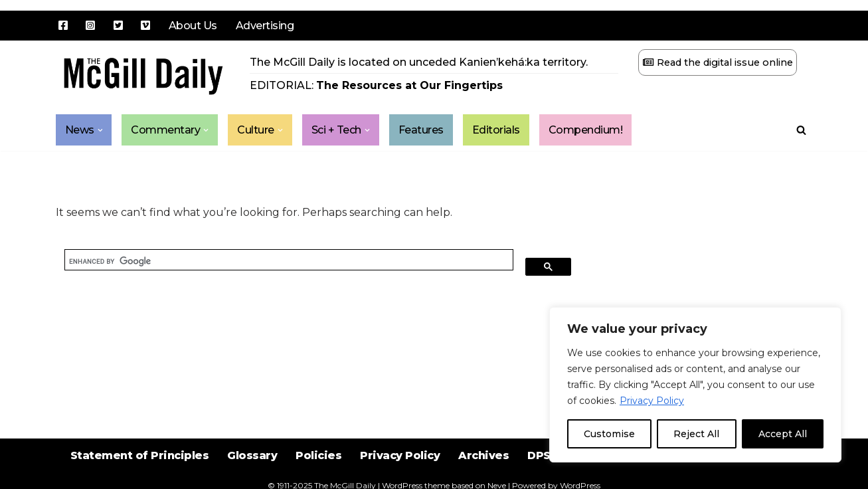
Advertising (265, 26)
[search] (289, 261)
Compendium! (586, 130)
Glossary (252, 455)
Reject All (696, 434)
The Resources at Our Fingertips (409, 85)
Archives (483, 455)
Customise (609, 434)
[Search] (801, 130)
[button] (100, 130)
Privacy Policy (652, 401)
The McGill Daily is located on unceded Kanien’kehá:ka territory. (419, 62)
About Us (193, 26)
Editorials (496, 130)
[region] (695, 385)
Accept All (783, 434)
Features (421, 130)
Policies (318, 455)
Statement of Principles (140, 455)
